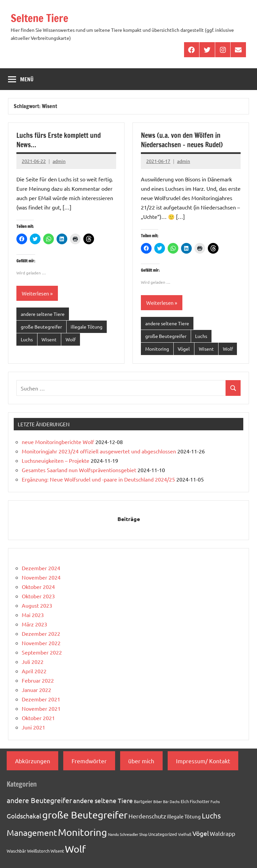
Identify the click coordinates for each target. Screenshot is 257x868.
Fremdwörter (89, 761)
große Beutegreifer (41, 327)
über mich (141, 761)
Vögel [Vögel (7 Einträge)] (201, 833)
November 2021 (41, 708)
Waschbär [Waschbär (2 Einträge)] (16, 851)
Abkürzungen (33, 761)
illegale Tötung (87, 327)
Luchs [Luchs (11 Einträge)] (211, 815)
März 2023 (34, 624)
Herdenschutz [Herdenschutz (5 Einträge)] (147, 816)
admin (59, 161)
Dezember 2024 (41, 568)
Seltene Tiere (40, 18)
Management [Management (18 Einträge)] (32, 833)
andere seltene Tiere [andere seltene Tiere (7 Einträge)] (103, 800)
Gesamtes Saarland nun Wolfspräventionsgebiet (79, 470)
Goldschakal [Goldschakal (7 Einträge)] (24, 816)
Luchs (27, 339)
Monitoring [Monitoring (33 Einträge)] (82, 832)
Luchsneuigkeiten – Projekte (56, 460)
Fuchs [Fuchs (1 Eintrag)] (215, 801)
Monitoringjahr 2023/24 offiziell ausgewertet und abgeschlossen (99, 451)
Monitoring (157, 349)
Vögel (184, 349)
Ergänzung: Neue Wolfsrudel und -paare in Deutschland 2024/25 (98, 479)
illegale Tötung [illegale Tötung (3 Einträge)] (184, 816)
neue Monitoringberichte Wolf (58, 442)
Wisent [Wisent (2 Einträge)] (57, 851)
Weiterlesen (35, 293)
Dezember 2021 (41, 699)
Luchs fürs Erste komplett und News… (59, 140)
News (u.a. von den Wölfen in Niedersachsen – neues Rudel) (182, 140)
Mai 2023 (33, 615)
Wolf (71, 339)
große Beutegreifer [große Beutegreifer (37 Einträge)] (85, 815)
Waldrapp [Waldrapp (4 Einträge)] (223, 833)
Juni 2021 (33, 727)
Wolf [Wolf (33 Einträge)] (75, 849)
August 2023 (37, 605)
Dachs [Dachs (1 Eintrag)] (175, 801)
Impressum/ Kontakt (203, 761)
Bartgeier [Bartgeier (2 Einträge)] (143, 801)
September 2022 (42, 652)
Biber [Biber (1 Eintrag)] (158, 801)
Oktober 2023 (38, 596)
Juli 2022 (33, 662)
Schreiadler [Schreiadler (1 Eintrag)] (129, 834)
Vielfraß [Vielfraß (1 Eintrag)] (185, 834)
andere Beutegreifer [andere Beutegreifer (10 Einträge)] (39, 800)
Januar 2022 (36, 690)
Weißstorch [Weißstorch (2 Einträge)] (38, 851)
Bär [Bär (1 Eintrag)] (166, 801)
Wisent (49, 339)
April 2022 (34, 671)
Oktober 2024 (38, 587)
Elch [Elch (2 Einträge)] (185, 801)
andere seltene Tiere (43, 314)
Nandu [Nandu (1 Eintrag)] (113, 834)
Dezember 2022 (41, 633)
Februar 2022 (38, 680)
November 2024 (41, 577)
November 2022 (41, 643)
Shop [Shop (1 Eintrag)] (143, 834)
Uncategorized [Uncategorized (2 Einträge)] (163, 834)
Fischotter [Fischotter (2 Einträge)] (200, 801)
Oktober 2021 (38, 718)
